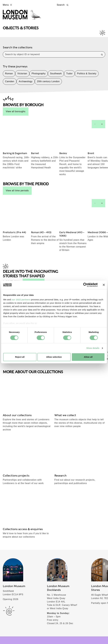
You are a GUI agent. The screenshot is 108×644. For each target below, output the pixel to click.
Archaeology (26, 83)
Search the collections (18, 49)
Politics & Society (87, 75)
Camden (10, 83)
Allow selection (54, 357)
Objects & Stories (16, 537)
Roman (9, 75)
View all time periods (17, 165)
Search (63, 5)
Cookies (39, 635)
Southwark (56, 75)
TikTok (61, 475)
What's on (11, 527)
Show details (93, 348)
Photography (39, 75)
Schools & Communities (21, 547)
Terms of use (9, 635)
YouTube (87, 475)
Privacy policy (25, 635)
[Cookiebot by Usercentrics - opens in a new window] (85, 285)
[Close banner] (104, 285)
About (8, 557)
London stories (15, 577)
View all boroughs (16, 113)
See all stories (34, 229)
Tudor (69, 75)
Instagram (88, 466)
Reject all (20, 357)
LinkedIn (87, 484)
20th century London (48, 83)
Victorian (22, 75)
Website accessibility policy (59, 635)
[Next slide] (102, 126)
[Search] (102, 57)
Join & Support (15, 567)
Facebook (63, 466)
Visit (7, 517)
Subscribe (11, 463)
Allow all (88, 357)
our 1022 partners (21, 300)
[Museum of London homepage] (24, 17)
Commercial (13, 587)
